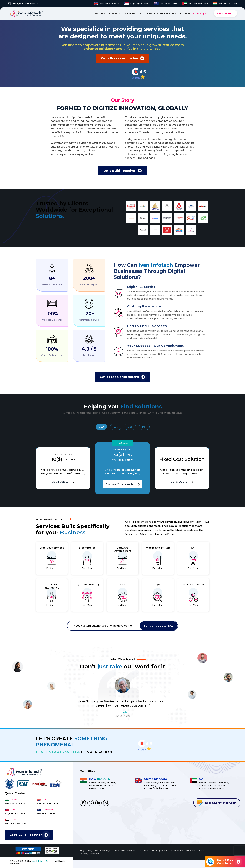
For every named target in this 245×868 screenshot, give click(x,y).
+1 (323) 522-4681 (15, 814)
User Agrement (160, 850)
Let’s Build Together (119, 171)
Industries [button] (97, 13)
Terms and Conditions (124, 850)
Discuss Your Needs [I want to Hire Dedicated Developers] (122, 484)
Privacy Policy (102, 850)
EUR (116, 427)
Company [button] (199, 13)
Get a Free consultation (119, 58)
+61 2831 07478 (46, 814)
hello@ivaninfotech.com (217, 803)
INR (144, 427)
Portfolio (185, 13)
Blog (82, 850)
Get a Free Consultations (119, 377)
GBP (130, 427)
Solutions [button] (114, 13)
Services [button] (130, 13)
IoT (142, 13)
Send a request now (159, 626)
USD (101, 427)
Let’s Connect (225, 13)
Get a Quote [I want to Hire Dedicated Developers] (63, 482)
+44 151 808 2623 (47, 804)
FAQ (90, 850)
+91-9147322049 (15, 804)
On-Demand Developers (162, 13)
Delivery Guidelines (89, 854)
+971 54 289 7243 (16, 824)
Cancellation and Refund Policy (188, 850)
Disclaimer (144, 850)
